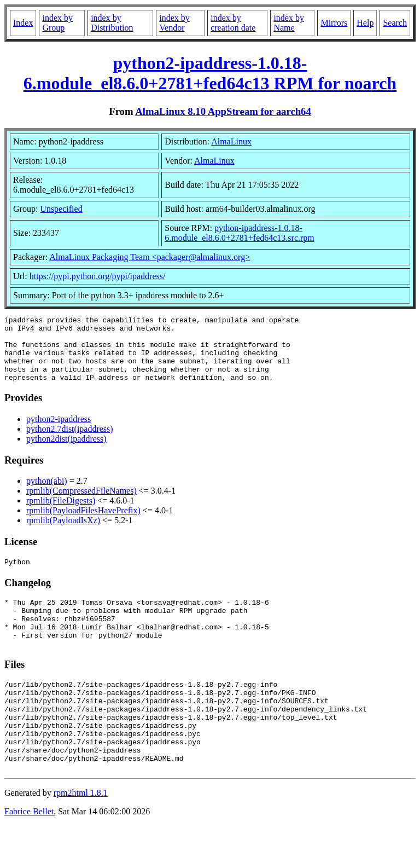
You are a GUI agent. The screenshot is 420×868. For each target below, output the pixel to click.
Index (23, 23)
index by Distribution (112, 23)
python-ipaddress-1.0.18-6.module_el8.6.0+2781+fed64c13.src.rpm (240, 233)
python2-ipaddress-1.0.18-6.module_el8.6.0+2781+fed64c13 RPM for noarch (210, 73)
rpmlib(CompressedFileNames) (81, 504)
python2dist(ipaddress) (66, 452)
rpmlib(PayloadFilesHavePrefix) (83, 523)
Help (365, 23)
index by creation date (233, 23)
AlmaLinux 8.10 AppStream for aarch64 (223, 111)
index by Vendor (174, 23)
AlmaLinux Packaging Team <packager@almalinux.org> (150, 257)
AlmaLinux (231, 141)
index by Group (57, 23)
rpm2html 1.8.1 (81, 835)
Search (395, 23)
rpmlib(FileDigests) (61, 514)
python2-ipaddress (59, 432)
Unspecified (61, 209)
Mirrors (334, 23)
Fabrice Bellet (29, 854)
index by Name (289, 23)
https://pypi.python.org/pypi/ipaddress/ (98, 276)
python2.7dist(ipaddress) (70, 442)
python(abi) (47, 494)
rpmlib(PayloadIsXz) (63, 533)
